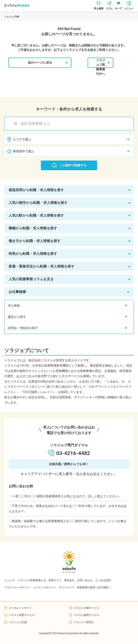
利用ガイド (55, 580)
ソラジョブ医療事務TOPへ (103, 63)
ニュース (10, 580)
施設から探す (67, 317)
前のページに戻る (48, 63)
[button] (69, 190)
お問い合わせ (85, 580)
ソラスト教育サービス (86, 615)
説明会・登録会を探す (67, 328)
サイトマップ (67, 587)
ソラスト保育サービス (22, 615)
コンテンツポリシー (45, 587)
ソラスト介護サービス (86, 608)
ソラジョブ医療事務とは (32, 580)
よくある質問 (103, 580)
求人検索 (67, 306)
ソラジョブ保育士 (84, 622)
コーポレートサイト (20, 608)
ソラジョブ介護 (18, 622)
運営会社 (69, 580)
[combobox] (71, 124)
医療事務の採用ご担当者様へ (94, 587)
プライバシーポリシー (17, 587)
